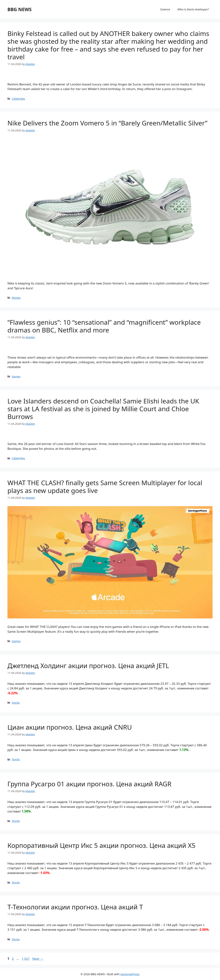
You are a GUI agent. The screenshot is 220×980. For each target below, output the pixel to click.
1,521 (25, 959)
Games (16, 376)
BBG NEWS (20, 9)
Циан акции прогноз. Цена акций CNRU (70, 727)
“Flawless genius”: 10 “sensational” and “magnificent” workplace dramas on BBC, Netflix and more (104, 326)
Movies (16, 298)
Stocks (16, 703)
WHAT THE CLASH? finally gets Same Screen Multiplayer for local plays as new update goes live (105, 487)
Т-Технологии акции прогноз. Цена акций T (75, 907)
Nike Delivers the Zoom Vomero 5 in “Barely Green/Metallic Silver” (107, 123)
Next (38, 959)
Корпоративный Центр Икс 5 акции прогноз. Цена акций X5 (101, 845)
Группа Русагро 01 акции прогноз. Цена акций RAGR (89, 784)
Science (165, 9)
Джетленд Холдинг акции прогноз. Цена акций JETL (88, 666)
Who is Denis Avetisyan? (193, 9)
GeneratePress (130, 974)
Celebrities (18, 99)
